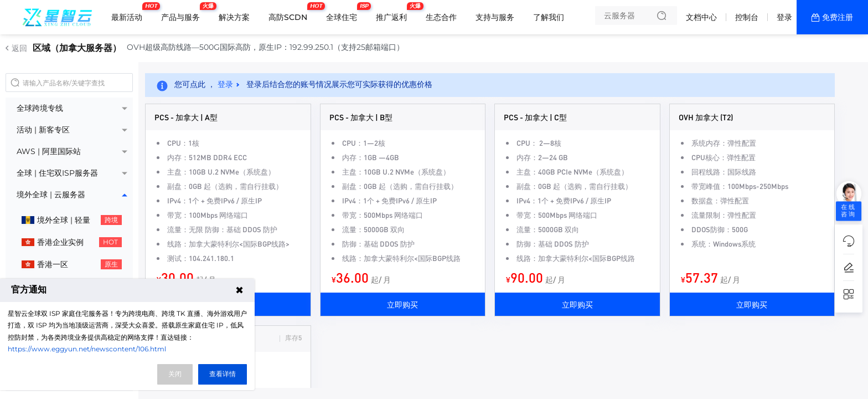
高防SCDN (291, 13)
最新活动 (130, 13)
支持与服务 (495, 17)
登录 (784, 17)
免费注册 (838, 17)
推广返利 (394, 13)
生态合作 (441, 17)
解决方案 (234, 17)
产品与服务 (183, 13)
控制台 (747, 17)
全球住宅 (344, 13)
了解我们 (549, 17)
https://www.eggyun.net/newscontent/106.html (87, 349)
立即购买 (402, 304)
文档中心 (701, 17)
